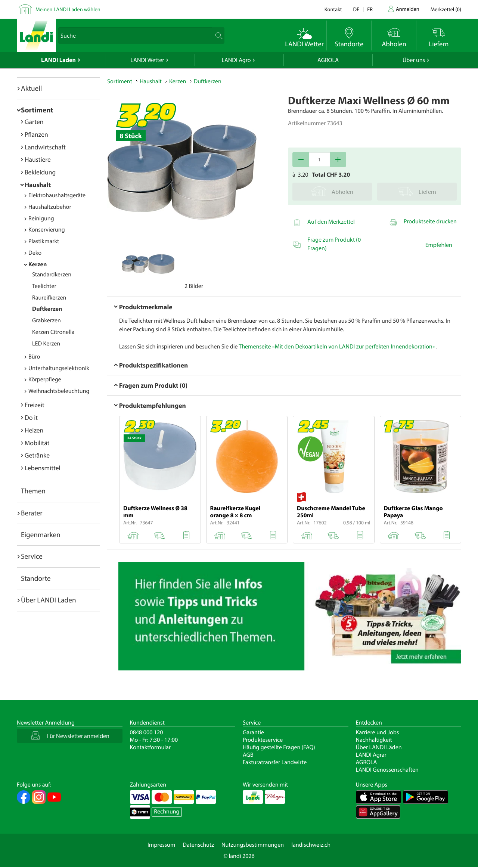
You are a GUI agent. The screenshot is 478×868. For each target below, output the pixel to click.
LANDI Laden (58, 60)
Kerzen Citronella (53, 332)
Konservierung (47, 230)
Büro (34, 357)
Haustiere (38, 159)
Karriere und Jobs (378, 732)
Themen (33, 491)
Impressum (161, 845)
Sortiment (37, 110)
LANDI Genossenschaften (387, 770)
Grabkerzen (46, 320)
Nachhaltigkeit (374, 740)
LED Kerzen (46, 344)
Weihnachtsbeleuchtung (59, 391)
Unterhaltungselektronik (59, 368)
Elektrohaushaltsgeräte (57, 195)
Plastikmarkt (44, 241)
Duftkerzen (47, 309)
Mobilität (37, 443)
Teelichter (44, 286)
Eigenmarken (41, 534)
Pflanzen (36, 134)
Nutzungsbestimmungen (253, 845)
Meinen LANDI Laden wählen (68, 9)
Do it (31, 417)
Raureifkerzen (49, 298)
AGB (248, 755)
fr (370, 9)
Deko (35, 253)
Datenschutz (198, 845)
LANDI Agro (236, 60)
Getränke (37, 455)
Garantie (253, 732)
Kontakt (333, 9)
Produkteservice (263, 740)
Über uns (414, 60)
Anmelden (408, 9)
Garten (34, 122)
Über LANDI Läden (379, 747)
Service (32, 556)
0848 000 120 (147, 732)
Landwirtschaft (45, 147)
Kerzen (38, 264)
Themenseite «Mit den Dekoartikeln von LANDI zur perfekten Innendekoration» (337, 347)
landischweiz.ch (311, 845)
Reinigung (41, 218)
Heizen (34, 430)
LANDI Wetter (148, 60)
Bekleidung (40, 172)
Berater (32, 513)
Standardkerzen (52, 275)
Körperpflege (45, 379)
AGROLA (328, 60)
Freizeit (35, 405)
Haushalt (38, 185)
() (446, 9)
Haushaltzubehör (50, 207)
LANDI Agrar (371, 755)
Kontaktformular (150, 747)
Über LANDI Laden (49, 600)
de (356, 9)
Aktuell (31, 88)
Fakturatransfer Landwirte (275, 762)
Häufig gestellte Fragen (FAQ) (279, 747)
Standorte (36, 578)
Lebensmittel (43, 468)
